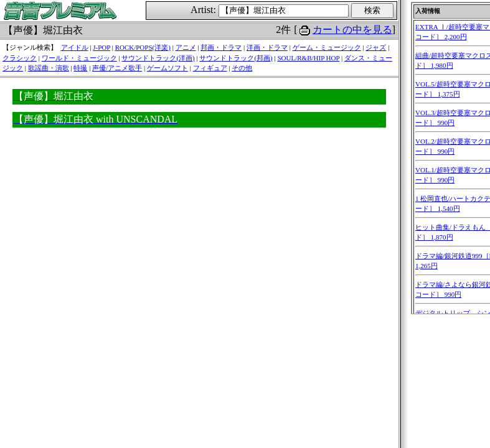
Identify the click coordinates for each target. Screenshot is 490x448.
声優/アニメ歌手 (117, 68)
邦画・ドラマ (221, 47)
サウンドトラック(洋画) (158, 58)
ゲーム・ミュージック (327, 47)
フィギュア (210, 68)
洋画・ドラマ (267, 47)
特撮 (80, 68)
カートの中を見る (352, 30)
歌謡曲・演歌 (49, 68)
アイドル (75, 47)
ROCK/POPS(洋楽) (143, 47)
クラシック (20, 58)
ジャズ (376, 47)
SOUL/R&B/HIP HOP (308, 58)
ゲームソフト (167, 68)
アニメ (186, 47)
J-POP (101, 47)
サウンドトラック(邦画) (236, 58)
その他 (242, 68)
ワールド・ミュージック (79, 58)
